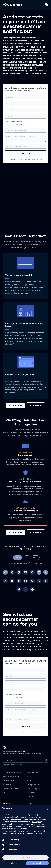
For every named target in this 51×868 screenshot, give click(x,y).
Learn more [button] (25, 858)
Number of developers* (13, 122)
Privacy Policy (39, 159)
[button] (48, 809)
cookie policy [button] (37, 822)
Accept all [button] (37, 863)
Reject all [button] (14, 863)
